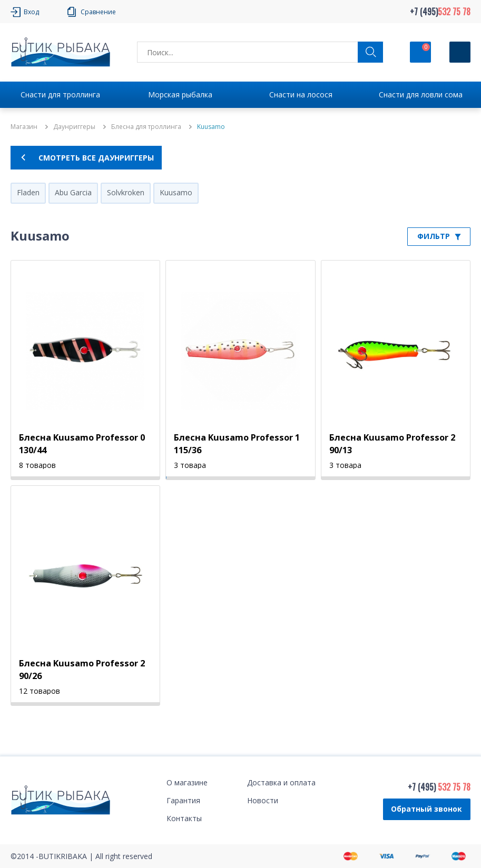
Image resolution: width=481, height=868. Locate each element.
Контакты (184, 818)
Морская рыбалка (180, 94)
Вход (31, 12)
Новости (263, 800)
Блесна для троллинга (146, 127)
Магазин (24, 127)
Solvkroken (126, 192)
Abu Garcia (73, 192)
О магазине (187, 782)
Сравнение (98, 12)
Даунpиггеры (74, 127)
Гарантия (183, 800)
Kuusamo (176, 192)
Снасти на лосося (301, 94)
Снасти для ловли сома (421, 94)
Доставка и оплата (281, 782)
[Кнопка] (460, 52)
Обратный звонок (426, 809)
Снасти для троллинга (60, 94)
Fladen (28, 192)
